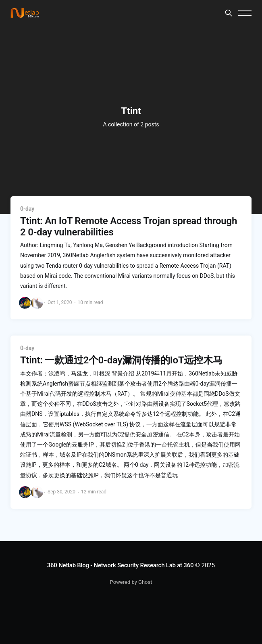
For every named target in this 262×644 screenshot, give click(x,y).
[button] (245, 13)
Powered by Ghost (131, 582)
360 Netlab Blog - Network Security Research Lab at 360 (121, 565)
